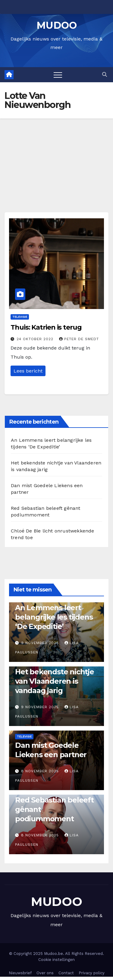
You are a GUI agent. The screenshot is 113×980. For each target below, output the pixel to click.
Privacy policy (92, 973)
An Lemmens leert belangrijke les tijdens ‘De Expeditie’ (54, 617)
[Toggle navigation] (58, 75)
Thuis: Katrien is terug (46, 327)
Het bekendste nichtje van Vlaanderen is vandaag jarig (55, 681)
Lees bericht (28, 371)
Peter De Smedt (79, 339)
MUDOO (57, 25)
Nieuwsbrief (20, 973)
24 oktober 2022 (36, 339)
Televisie (20, 317)
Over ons (45, 973)
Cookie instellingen (56, 960)
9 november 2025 (41, 643)
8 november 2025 (41, 771)
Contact (66, 973)
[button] (105, 75)
